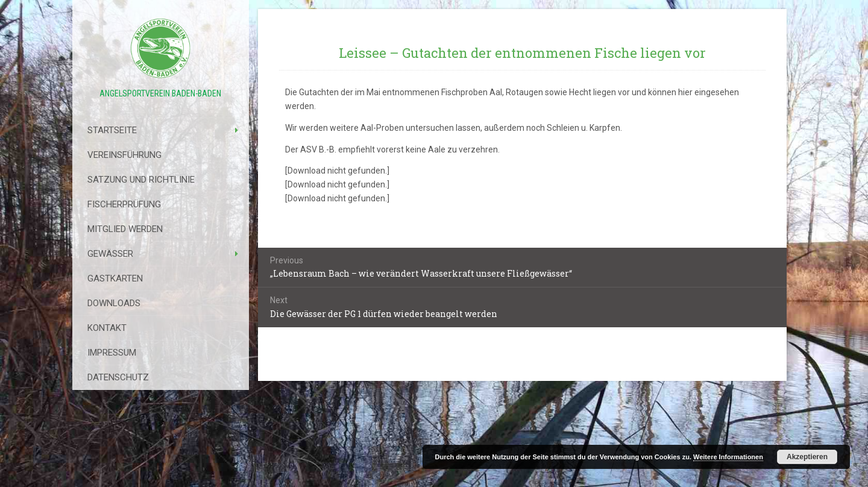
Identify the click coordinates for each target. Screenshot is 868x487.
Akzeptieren (807, 457)
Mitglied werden (125, 229)
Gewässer (110, 254)
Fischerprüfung (124, 204)
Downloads (114, 303)
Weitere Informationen (728, 457)
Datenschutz (118, 377)
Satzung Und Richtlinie (141, 180)
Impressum (112, 353)
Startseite (112, 130)
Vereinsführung (124, 155)
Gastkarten (115, 278)
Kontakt (107, 328)
